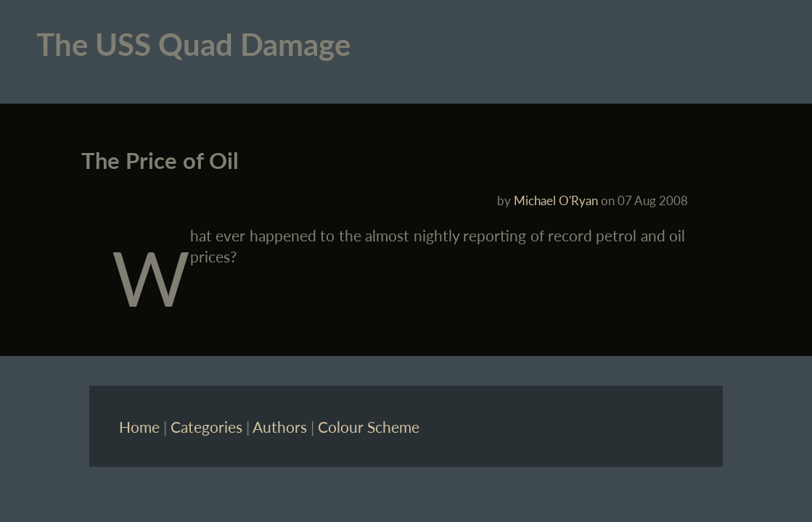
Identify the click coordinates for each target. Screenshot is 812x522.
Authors (280, 427)
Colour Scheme (369, 427)
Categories (206, 427)
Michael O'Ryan (556, 200)
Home (139, 427)
